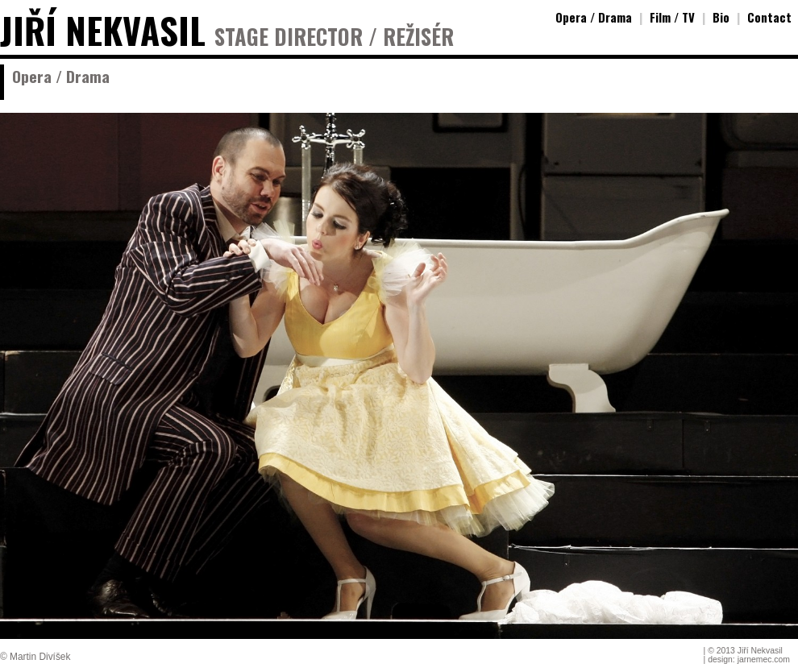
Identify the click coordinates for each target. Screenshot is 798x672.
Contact (769, 17)
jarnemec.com (764, 660)
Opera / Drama (594, 17)
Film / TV (672, 17)
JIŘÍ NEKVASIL (103, 30)
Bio (721, 17)
